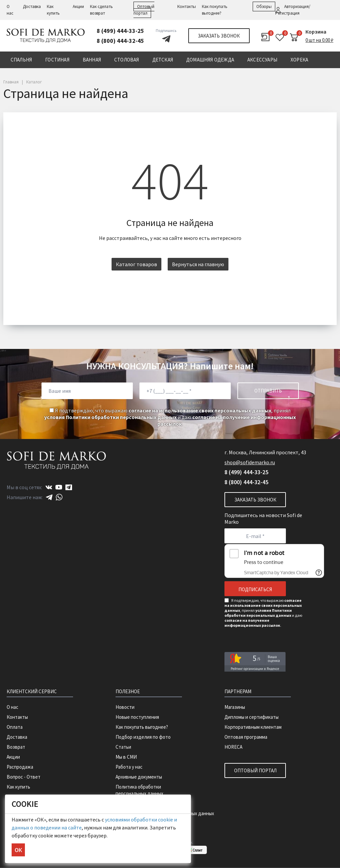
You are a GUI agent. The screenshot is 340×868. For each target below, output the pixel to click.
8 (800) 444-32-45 (120, 41)
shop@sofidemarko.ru (250, 462)
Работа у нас (129, 767)
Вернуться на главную (198, 264)
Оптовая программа (246, 737)
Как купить (18, 787)
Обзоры (264, 6)
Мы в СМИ (126, 757)
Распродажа (20, 767)
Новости (125, 707)
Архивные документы (139, 777)
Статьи (123, 747)
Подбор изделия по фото (143, 737)
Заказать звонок (219, 36)
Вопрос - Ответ (24, 777)
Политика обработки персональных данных (139, 790)
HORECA (233, 747)
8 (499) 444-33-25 (120, 31)
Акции (78, 6)
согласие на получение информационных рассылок (252, 623)
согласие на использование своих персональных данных (200, 410)
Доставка (32, 6)
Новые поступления (137, 717)
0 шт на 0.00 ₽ (319, 40)
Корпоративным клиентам (253, 727)
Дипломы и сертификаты (252, 717)
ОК (18, 850)
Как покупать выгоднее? (142, 727)
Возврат (16, 747)
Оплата (15, 727)
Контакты (187, 6)
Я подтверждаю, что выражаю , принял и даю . (170, 417)
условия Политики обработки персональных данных (110, 417)
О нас (12, 707)
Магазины (235, 707)
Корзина (316, 32)
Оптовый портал (255, 770)
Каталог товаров (136, 264)
